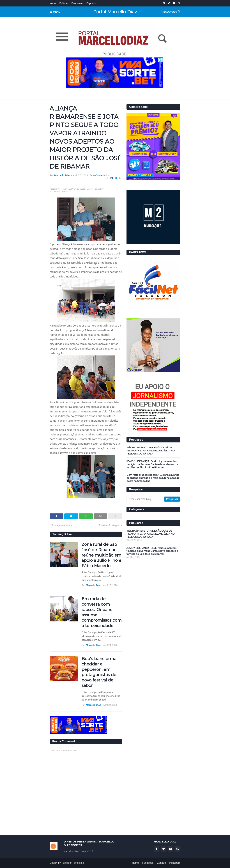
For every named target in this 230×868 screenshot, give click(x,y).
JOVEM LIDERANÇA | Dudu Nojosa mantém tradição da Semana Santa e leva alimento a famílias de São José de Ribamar (152, 464)
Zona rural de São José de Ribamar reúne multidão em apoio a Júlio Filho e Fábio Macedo (101, 555)
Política (63, 3)
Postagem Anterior (62, 525)
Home (135, 863)
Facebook (148, 863)
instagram (175, 863)
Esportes (91, 3)
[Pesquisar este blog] (146, 499)
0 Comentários (101, 175)
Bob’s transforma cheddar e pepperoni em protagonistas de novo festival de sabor (99, 672)
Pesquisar (169, 12)
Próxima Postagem (110, 525)
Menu (57, 12)
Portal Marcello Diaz (115, 12)
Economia (77, 3)
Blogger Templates (73, 863)
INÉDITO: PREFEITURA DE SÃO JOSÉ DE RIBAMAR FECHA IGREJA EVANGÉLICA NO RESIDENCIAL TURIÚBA (151, 451)
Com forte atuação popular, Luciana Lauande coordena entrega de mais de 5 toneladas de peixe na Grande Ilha (153, 478)
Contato (161, 863)
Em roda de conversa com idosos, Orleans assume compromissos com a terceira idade (102, 612)
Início (53, 3)
